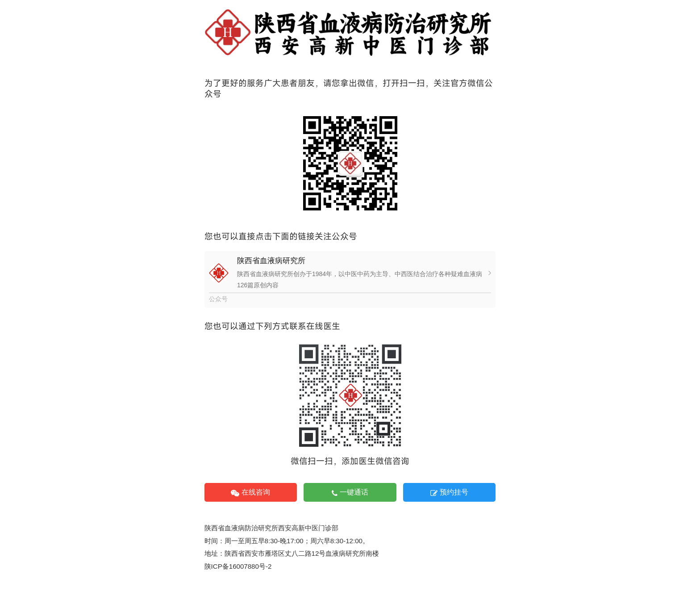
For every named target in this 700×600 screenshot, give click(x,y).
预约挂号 (449, 492)
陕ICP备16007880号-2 (238, 566)
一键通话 (350, 492)
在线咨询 (250, 492)
